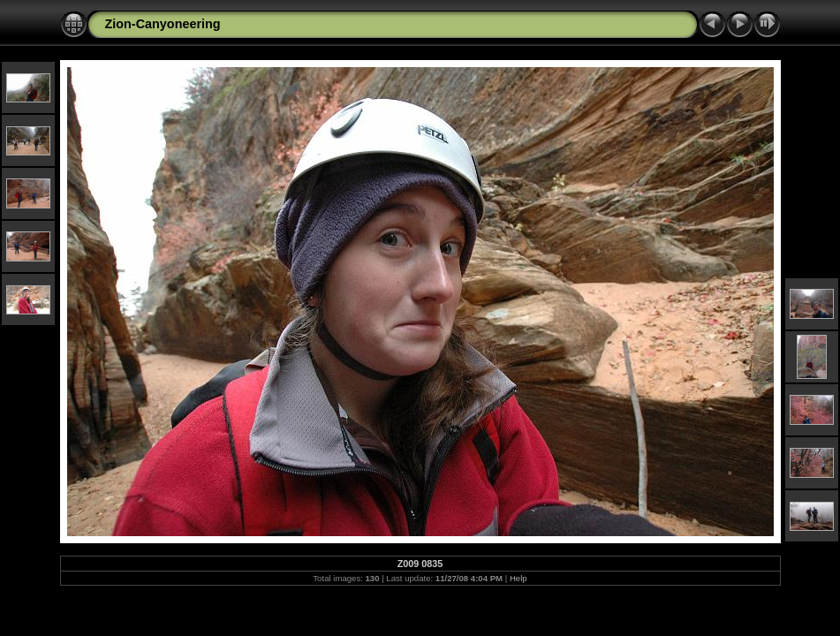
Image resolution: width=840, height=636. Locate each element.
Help (518, 578)
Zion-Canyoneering (163, 24)
